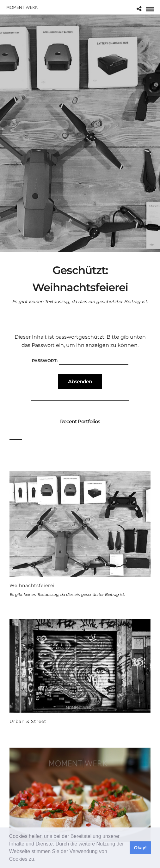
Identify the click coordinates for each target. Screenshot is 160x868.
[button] (38, 860)
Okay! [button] (140, 848)
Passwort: (80, 361)
